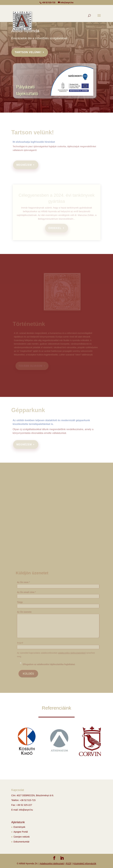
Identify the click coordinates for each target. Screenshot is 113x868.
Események (19, 827)
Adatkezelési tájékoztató (52, 864)
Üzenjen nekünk (22, 837)
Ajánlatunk (18, 822)
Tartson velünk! (28, 52)
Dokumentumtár (22, 842)
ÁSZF (69, 864)
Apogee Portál (21, 832)
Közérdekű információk (85, 864)
